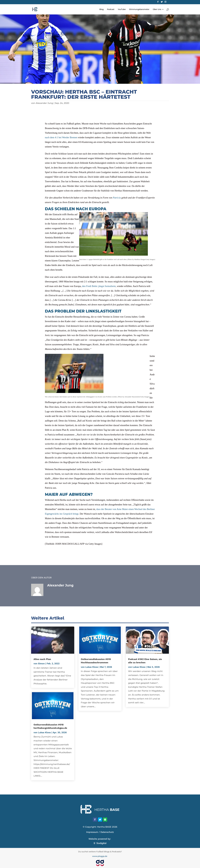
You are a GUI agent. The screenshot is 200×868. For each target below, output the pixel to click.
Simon (41, 664)
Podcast (111, 9)
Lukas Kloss (44, 732)
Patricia (117, 198)
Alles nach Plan (42, 659)
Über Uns (157, 9)
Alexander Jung (44, 103)
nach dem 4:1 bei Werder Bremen (61, 137)
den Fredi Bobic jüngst (93, 286)
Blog (101, 9)
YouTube (122, 9)
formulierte (110, 286)
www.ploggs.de (100, 856)
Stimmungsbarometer (139, 9)
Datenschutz (107, 832)
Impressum (92, 832)
